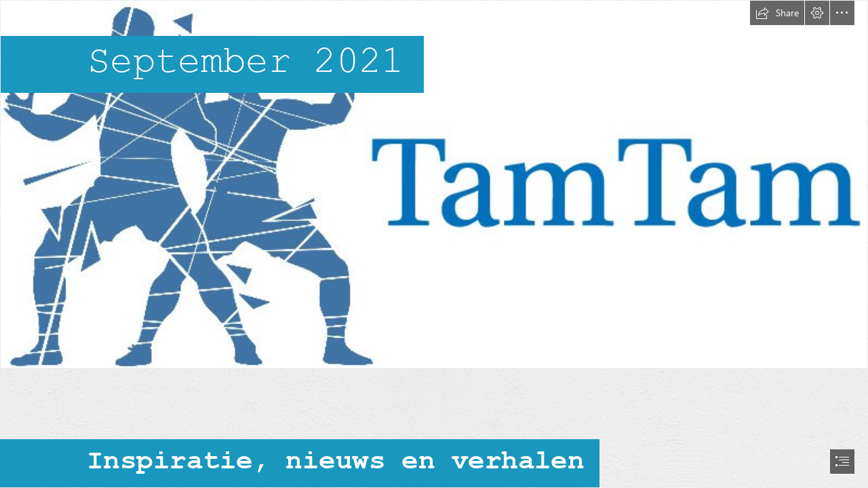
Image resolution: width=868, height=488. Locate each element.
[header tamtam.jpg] (434, 184)
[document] (434, 244)
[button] (777, 13)
